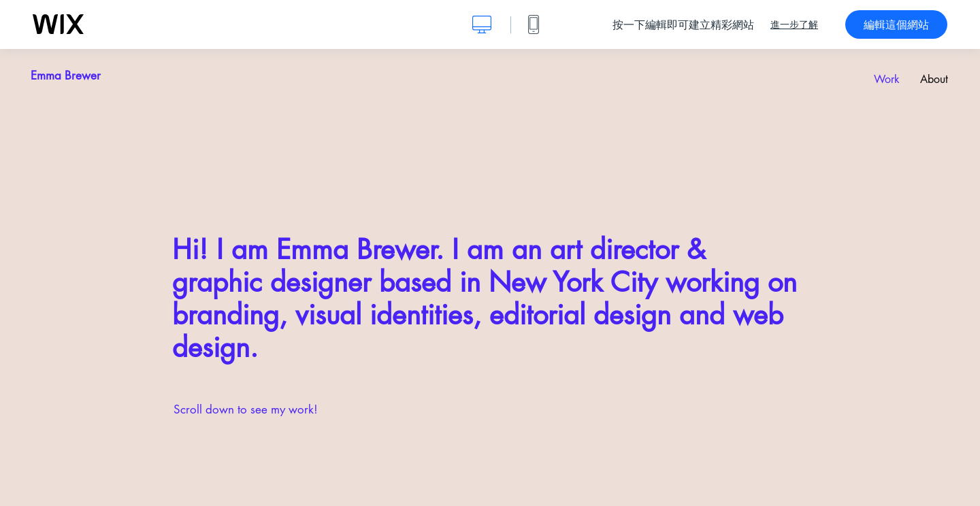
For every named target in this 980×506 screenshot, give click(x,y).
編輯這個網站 (896, 24)
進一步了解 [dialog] (794, 24)
